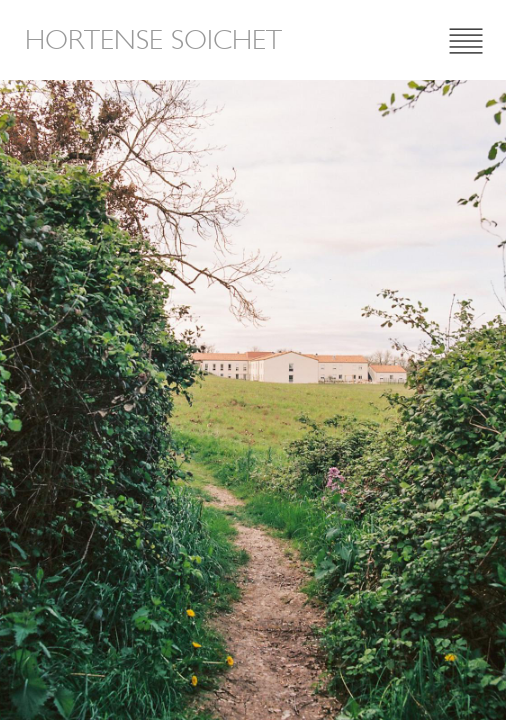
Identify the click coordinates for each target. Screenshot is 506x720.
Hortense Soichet (153, 40)
